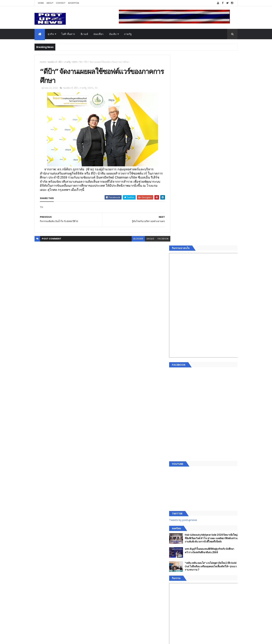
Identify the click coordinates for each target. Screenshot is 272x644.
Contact (61, 3)
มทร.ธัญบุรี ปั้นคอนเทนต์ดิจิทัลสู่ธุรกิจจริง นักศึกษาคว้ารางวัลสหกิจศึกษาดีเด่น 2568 (211, 360)
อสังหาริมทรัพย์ (182, 524)
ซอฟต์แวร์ (52, 62)
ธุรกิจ (51, 34)
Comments (222, 574)
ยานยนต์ (179, 528)
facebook (161, 239)
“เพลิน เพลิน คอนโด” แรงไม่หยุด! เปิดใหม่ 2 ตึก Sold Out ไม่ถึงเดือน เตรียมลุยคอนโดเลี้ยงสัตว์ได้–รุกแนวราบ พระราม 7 (213, 376)
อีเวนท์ (84, 34)
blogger (136, 239)
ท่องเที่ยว (99, 34)
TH (81, 62)
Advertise (74, 3)
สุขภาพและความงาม (186, 549)
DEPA (75, 62)
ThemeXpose (54, 639)
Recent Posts (190, 574)
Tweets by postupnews (188, 327)
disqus (148, 239)
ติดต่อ (178, 566)
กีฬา (177, 545)
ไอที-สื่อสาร (68, 34)
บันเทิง (113, 34)
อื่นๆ (177, 561)
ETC (179, 591)
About (50, 3)
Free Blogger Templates (76, 639)
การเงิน (178, 541)
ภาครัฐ (128, 34)
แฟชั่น (178, 553)
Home (41, 3)
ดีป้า (61, 62)
